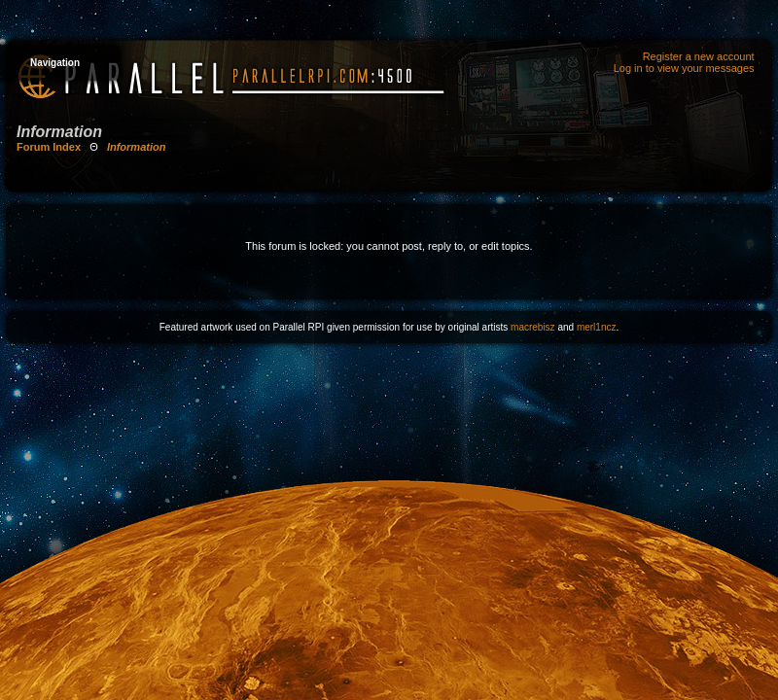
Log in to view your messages (684, 68)
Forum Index (49, 147)
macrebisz (533, 327)
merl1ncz (597, 327)
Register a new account (699, 56)
